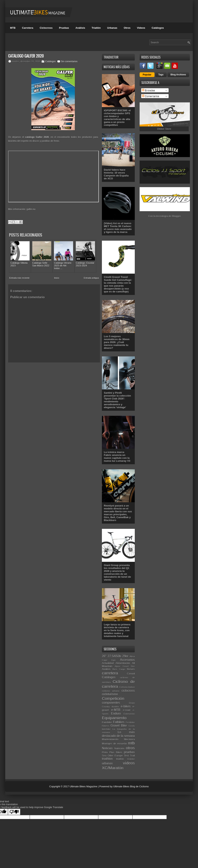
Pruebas (64, 28)
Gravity (132, 726)
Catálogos (158, 28)
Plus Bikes (116, 752)
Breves (131, 669)
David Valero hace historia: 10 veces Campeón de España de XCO (116, 174)
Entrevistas (129, 714)
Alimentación (123, 663)
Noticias (107, 748)
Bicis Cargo (119, 669)
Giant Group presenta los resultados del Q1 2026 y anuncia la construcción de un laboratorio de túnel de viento (117, 572)
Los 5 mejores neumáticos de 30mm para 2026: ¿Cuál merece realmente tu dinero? (117, 342)
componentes (111, 703)
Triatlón (96, 28)
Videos (141, 28)
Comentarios (151, 96)
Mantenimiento (110, 739)
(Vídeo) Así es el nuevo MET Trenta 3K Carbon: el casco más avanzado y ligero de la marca (118, 228)
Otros (127, 28)
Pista (105, 752)
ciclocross (128, 691)
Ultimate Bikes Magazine (83, 786)
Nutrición (119, 748)
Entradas (148, 90)
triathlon (107, 759)
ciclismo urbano (111, 691)
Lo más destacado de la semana (118, 734)
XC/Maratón (113, 768)
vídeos (129, 763)
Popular (147, 75)
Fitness (106, 726)
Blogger (176, 216)
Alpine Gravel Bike (125, 666)
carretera (110, 673)
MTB (13, 28)
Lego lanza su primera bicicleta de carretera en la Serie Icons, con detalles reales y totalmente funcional (117, 630)
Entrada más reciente (19, 278)
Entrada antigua (91, 278)
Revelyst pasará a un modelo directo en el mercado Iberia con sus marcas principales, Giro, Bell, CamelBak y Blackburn (118, 513)
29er (125, 656)
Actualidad (108, 663)
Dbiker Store (164, 129)
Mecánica (129, 739)
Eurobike (107, 722)
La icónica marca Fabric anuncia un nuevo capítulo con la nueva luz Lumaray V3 (117, 456)
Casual (131, 674)
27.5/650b (114, 656)
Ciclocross (46, 28)
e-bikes (126, 706)
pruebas (129, 752)
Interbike (106, 729)
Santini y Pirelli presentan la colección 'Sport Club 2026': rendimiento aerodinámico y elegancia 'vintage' (117, 400)
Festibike (130, 722)
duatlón (115, 707)
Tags (161, 75)
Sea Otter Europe (112, 756)
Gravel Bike (119, 726)
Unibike (131, 759)
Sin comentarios (69, 61)
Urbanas (112, 28)
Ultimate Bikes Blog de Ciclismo (131, 786)
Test (126, 756)
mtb (131, 743)
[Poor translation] (14, 812)
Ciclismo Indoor (127, 687)
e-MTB (116, 710)
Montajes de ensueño (114, 744)
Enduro (116, 714)
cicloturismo (110, 694)
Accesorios (127, 660)
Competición (113, 698)
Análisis (80, 28)
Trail (132, 756)
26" (104, 656)
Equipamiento (114, 718)
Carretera (28, 28)
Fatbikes (119, 722)
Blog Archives (178, 75)
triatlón (120, 759)
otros (130, 748)
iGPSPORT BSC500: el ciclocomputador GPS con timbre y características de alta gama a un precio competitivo (117, 118)
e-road (127, 710)
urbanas (107, 763)
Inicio (57, 278)
